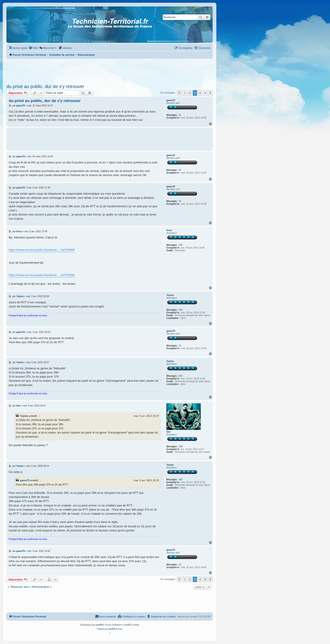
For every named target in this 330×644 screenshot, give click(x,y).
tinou (169, 230)
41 (180, 115)
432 (181, 310)
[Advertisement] (110, 70)
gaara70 (171, 100)
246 (181, 245)
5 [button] (205, 93)
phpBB (99, 625)
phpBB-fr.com (115, 629)
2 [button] (190, 93)
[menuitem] (33, 48)
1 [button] (185, 93)
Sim (168, 432)
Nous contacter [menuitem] (106, 616)
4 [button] (200, 93)
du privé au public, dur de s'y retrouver (45, 86)
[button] (179, 93)
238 (181, 446)
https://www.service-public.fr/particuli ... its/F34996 (42, 250)
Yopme (170, 295)
